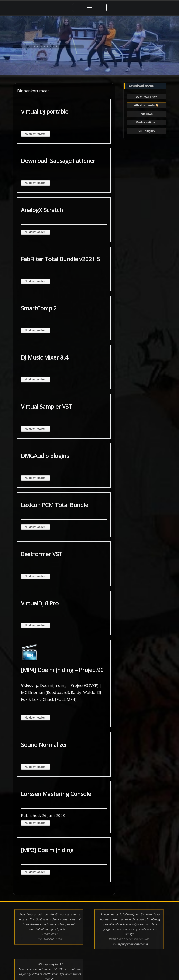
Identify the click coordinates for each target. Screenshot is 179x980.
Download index (147, 97)
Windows (146, 114)
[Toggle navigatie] (90, 8)
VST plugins (146, 131)
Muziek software (146, 123)
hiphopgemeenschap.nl (133, 944)
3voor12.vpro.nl (53, 939)
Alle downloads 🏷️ (146, 105)
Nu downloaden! (36, 134)
